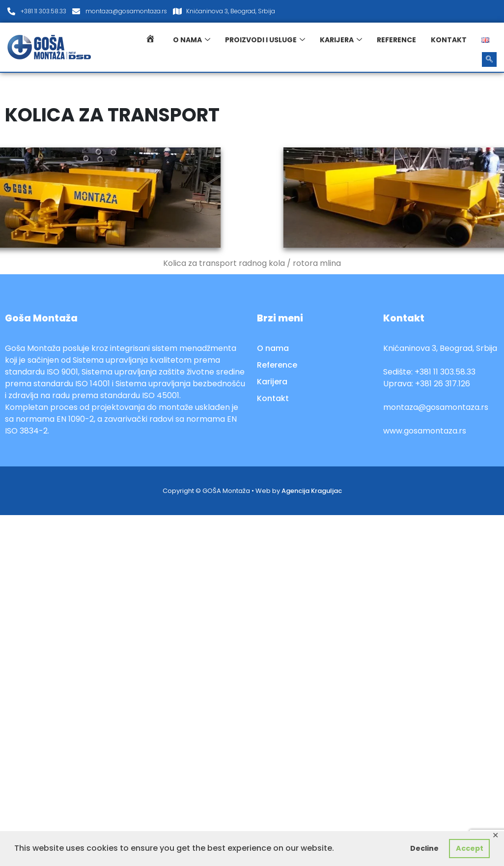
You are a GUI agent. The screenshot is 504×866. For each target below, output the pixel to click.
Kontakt (449, 40)
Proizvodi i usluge (265, 40)
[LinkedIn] (486, 11)
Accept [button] (470, 848)
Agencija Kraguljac (312, 491)
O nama (192, 40)
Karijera (341, 40)
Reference (396, 40)
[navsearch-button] (489, 59)
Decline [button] (424, 848)
